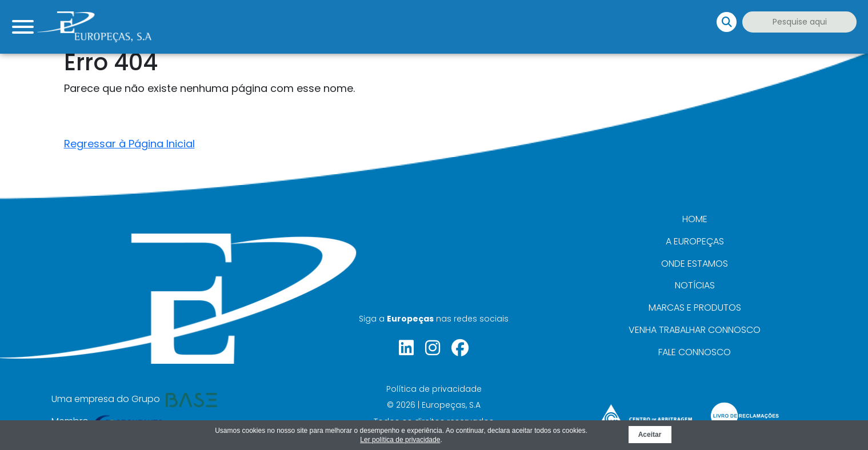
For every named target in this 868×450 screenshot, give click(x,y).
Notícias (695, 285)
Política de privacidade (434, 389)
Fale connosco (695, 352)
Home (695, 219)
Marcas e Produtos (695, 308)
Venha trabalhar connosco (695, 330)
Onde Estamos (695, 264)
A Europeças (695, 241)
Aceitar (650, 435)
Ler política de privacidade (400, 440)
